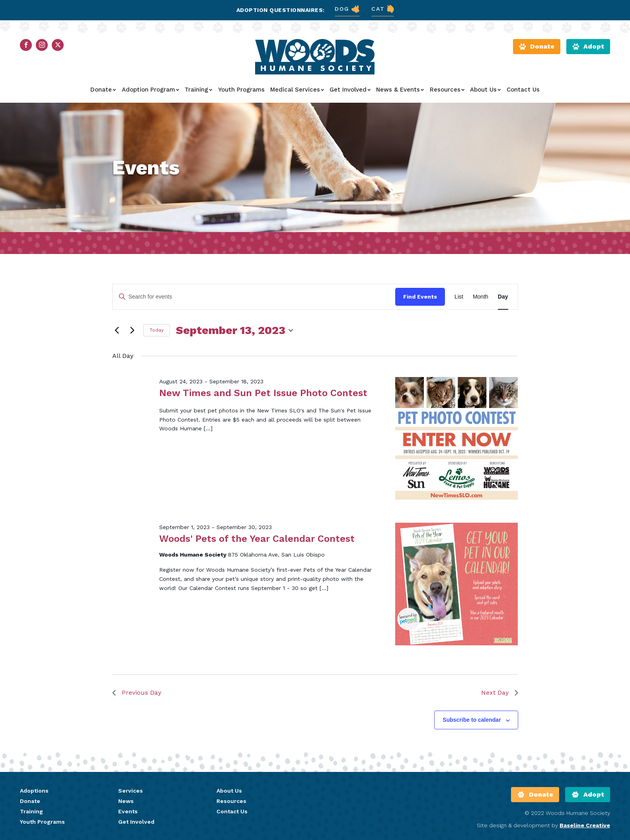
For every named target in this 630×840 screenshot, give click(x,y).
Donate (103, 90)
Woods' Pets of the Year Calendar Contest (257, 539)
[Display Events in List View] (459, 297)
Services (131, 791)
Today (157, 330)
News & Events (400, 90)
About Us (485, 90)
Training (198, 90)
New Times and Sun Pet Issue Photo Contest (263, 393)
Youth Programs (241, 90)
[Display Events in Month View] (481, 297)
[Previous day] (117, 330)
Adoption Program (150, 90)
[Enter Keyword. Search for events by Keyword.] (254, 297)
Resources (447, 90)
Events (128, 811)
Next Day (500, 693)
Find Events (420, 297)
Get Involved (350, 90)
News (126, 801)
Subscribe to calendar (472, 720)
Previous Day (137, 693)
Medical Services (297, 90)
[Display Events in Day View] (503, 297)
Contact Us (523, 90)
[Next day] (133, 330)
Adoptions (34, 791)
